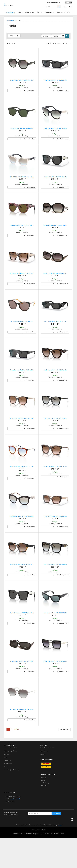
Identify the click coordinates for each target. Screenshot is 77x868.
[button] (63, 36)
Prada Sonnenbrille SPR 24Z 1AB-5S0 (22, 635)
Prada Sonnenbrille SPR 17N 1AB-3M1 (55, 279)
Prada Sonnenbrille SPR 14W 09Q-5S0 (55, 179)
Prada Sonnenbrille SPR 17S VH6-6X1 (22, 330)
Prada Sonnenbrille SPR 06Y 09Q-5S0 (55, 80)
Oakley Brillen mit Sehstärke (47, 776)
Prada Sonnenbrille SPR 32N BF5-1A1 (22, 685)
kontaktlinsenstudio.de (54, 2)
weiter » (16, 757)
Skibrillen (39, 12)
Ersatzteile (43, 782)
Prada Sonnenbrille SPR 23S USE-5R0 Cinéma (22, 481)
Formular (12, 829)
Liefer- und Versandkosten (11, 776)
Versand (60, 853)
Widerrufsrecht (8, 791)
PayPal (43, 808)
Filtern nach (14, 36)
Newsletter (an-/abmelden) (11, 798)
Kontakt (6, 795)
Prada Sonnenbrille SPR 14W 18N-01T (22, 229)
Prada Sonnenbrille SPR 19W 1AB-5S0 (22, 380)
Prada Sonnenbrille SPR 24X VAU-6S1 (22, 584)
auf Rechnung (45, 811)
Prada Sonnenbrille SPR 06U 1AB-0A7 (22, 80)
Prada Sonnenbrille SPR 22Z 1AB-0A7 (55, 430)
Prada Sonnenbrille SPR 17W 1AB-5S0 (55, 330)
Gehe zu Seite (64, 757)
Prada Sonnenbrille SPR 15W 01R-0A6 (22, 279)
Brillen (20, 12)
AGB (5, 785)
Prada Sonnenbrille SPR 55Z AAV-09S (55, 685)
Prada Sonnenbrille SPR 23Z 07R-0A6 (55, 481)
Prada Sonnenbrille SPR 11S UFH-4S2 (22, 179)
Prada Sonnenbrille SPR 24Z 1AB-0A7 (55, 584)
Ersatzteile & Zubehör (64, 12)
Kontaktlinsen (50, 12)
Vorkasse (44, 806)
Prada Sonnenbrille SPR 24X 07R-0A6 (55, 534)
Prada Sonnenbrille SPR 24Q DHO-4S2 (22, 534)
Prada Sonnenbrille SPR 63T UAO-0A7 (22, 735)
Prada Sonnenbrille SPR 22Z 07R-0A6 (22, 430)
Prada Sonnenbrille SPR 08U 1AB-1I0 (22, 128)
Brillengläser (30, 12)
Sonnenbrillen (10, 12)
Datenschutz (7, 788)
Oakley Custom (44, 779)
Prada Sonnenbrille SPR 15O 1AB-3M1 (55, 229)
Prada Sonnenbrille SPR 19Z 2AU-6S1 (55, 380)
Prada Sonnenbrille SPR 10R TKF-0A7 (55, 128)
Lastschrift (44, 813)
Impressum (7, 782)
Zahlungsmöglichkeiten (10, 779)
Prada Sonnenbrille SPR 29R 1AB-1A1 (55, 635)
